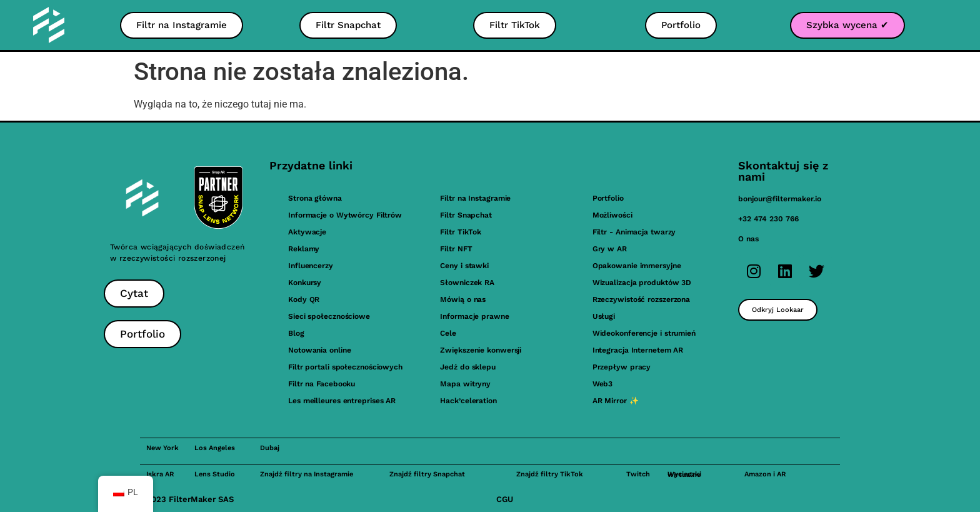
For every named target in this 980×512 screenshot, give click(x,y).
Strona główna (315, 198)
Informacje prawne (474, 316)
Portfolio (608, 198)
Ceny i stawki (464, 266)
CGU (505, 499)
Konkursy (305, 283)
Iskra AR (160, 474)
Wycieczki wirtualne (684, 474)
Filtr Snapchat (466, 215)
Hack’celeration (468, 401)
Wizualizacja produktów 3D (642, 283)
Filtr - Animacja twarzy (634, 232)
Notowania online (319, 350)
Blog (296, 333)
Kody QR (304, 299)
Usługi (604, 316)
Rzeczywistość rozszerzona (642, 299)
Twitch (638, 474)
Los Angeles (215, 448)
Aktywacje (307, 232)
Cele (448, 333)
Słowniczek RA (467, 283)
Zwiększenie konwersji (481, 350)
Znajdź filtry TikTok (550, 474)
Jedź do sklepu (468, 367)
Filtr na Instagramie (475, 198)
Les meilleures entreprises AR (342, 401)
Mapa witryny (465, 384)
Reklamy (304, 249)
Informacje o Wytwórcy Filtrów (345, 215)
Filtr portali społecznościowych (345, 367)
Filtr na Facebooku (322, 384)
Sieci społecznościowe (329, 316)
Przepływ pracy (622, 367)
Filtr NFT (456, 249)
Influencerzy (311, 266)
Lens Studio (215, 474)
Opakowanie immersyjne (637, 266)
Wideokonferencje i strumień (644, 333)
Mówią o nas (463, 299)
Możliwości (612, 215)
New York (162, 448)
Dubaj (270, 448)
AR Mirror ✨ (616, 401)
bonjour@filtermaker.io (780, 199)
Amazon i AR (765, 474)
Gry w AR (610, 249)
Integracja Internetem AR (638, 350)
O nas (748, 239)
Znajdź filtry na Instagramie (307, 474)
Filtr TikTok (461, 232)
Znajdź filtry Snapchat (427, 474)
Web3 (603, 384)
